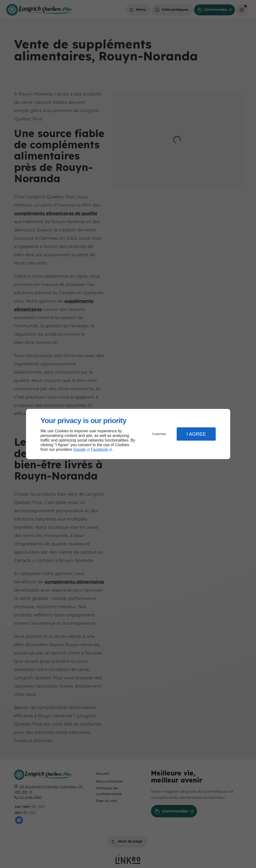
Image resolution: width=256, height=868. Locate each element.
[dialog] (128, 434)
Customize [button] (159, 434)
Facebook (99, 449)
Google (79, 449)
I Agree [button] (196, 434)
